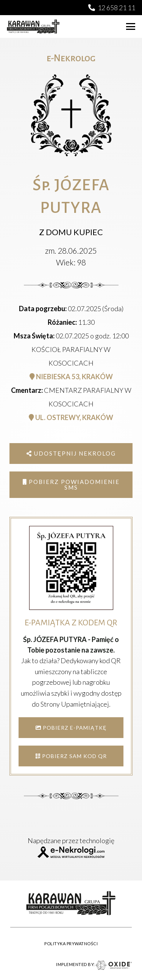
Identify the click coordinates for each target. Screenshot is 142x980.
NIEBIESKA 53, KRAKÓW (71, 377)
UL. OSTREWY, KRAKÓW (71, 417)
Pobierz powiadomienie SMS (71, 485)
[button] (131, 26)
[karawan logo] (33, 26)
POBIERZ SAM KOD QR (71, 756)
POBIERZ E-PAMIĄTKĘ (71, 728)
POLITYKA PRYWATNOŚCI (71, 944)
